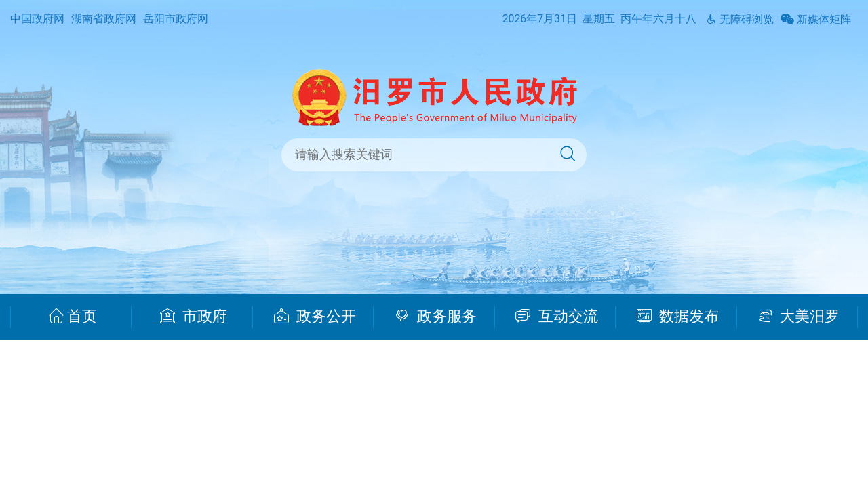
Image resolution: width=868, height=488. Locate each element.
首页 (73, 317)
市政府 (194, 317)
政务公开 (315, 317)
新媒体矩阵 (816, 19)
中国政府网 (37, 19)
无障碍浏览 (740, 19)
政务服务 (436, 317)
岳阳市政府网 (176, 19)
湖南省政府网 (104, 19)
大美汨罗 (799, 317)
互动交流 (557, 317)
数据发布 (678, 317)
